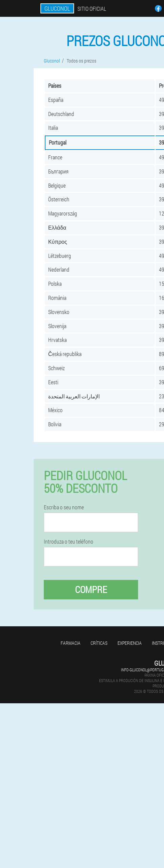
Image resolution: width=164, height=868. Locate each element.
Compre (91, 589)
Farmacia (71, 643)
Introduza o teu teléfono (69, 542)
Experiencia (130, 643)
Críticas (99, 643)
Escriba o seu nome (64, 507)
